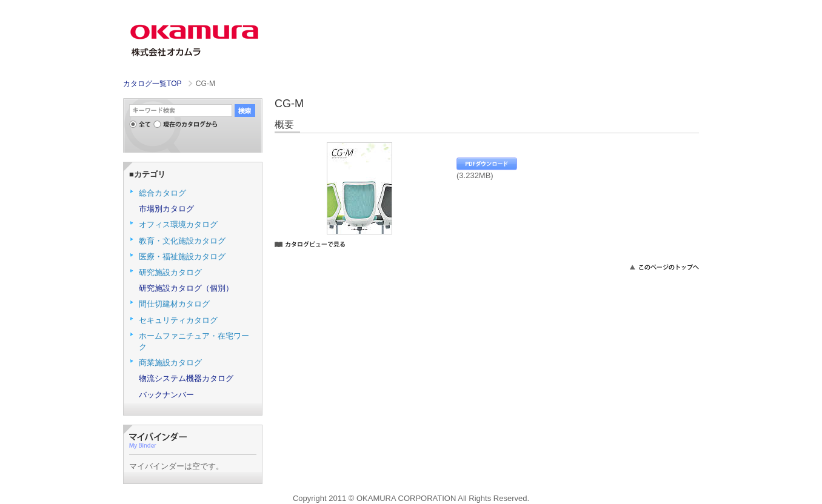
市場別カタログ (166, 209)
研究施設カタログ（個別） (186, 288)
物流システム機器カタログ (186, 378)
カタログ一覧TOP (152, 84)
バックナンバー (166, 395)
